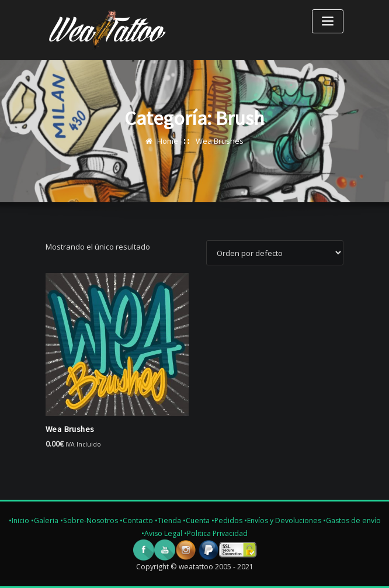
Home (168, 141)
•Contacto (136, 520)
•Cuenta (196, 520)
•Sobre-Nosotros (89, 520)
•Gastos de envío (352, 520)
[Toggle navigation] (328, 21)
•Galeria (45, 520)
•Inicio (19, 520)
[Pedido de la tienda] (275, 253)
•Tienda (168, 520)
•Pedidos (228, 520)
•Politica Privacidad (216, 533)
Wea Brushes (220, 141)
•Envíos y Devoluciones (284, 520)
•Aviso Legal (163, 533)
